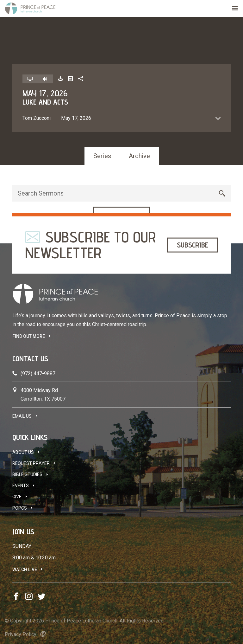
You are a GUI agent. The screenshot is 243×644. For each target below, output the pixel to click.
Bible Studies (27, 474)
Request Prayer (31, 463)
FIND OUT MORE (29, 336)
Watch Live (25, 570)
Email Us (22, 416)
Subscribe (193, 245)
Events (21, 486)
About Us (23, 452)
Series (102, 156)
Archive (139, 156)
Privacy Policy (21, 634)
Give (17, 497)
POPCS (20, 508)
